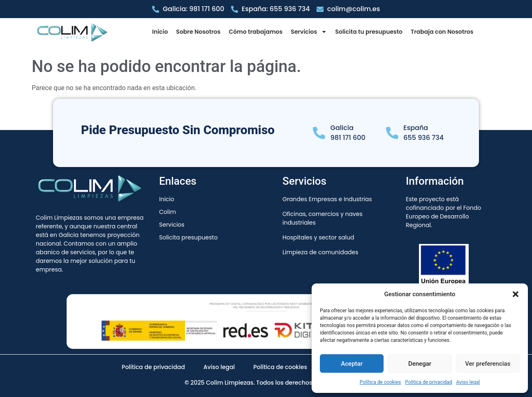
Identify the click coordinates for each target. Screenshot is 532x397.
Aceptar (352, 364)
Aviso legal (468, 382)
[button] (516, 294)
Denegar (420, 364)
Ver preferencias (488, 364)
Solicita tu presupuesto (369, 32)
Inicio (160, 32)
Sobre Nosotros (198, 32)
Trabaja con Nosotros (442, 32)
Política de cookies (380, 382)
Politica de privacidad (428, 382)
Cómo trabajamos (256, 32)
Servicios (309, 32)
